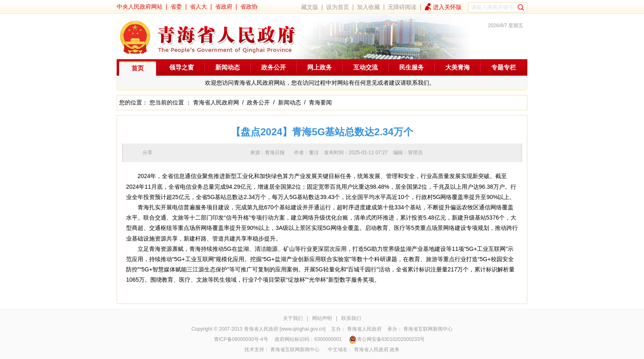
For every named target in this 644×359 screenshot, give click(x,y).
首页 (138, 68)
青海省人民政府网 (216, 102)
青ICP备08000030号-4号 (241, 339)
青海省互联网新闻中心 (428, 329)
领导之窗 (182, 67)
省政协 (249, 7)
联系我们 (351, 318)
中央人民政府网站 (140, 7)
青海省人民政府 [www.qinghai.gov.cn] (285, 329)
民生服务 (412, 67)
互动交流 (366, 67)
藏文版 (310, 7)
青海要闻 (320, 102)
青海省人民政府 (364, 329)
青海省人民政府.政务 (377, 350)
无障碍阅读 (402, 7)
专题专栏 (504, 67)
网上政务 (320, 67)
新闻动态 (228, 67)
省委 (176, 7)
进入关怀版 (447, 7)
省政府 (224, 7)
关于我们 (293, 318)
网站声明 (322, 318)
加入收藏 (368, 7)
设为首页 (338, 7)
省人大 (198, 7)
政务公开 (274, 67)
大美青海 (458, 67)
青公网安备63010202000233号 (387, 339)
